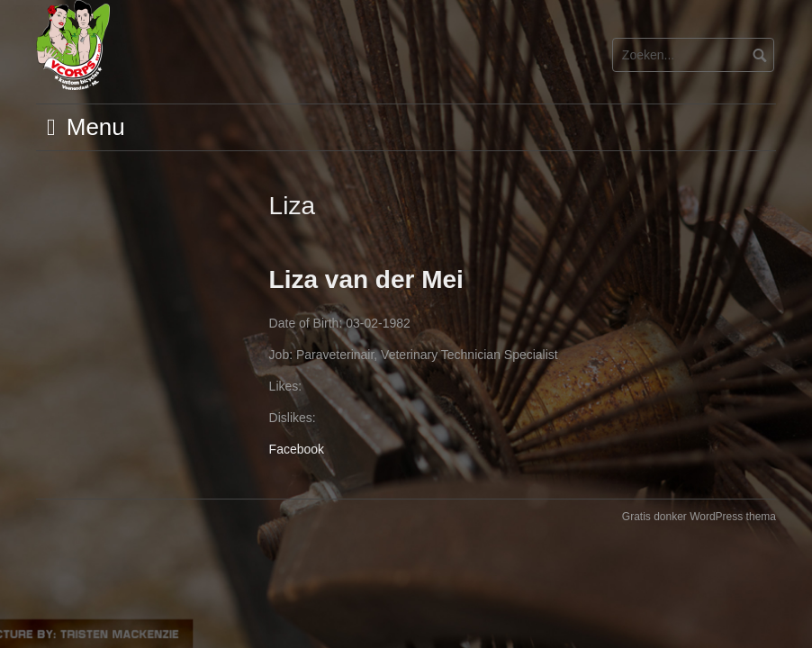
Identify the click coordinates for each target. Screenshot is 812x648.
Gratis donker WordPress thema (699, 517)
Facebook (297, 449)
